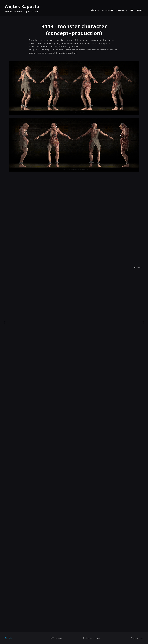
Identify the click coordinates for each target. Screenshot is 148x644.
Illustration (122, 10)
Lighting (95, 10)
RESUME (140, 10)
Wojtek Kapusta (22, 6)
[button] (138, 628)
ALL (132, 10)
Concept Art (108, 10)
